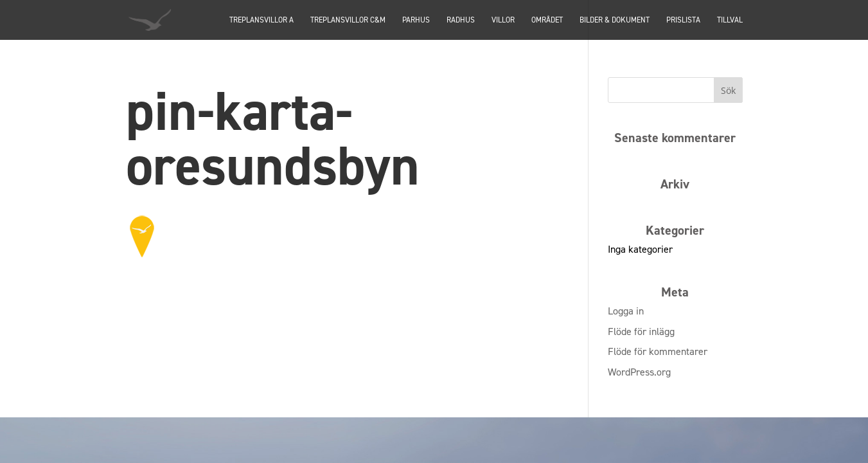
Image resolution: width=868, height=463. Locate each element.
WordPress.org (639, 372)
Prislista (683, 21)
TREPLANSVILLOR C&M (348, 21)
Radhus (461, 21)
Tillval (730, 21)
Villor (503, 21)
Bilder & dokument (615, 21)
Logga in (626, 311)
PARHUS (416, 21)
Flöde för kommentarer (658, 351)
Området (547, 21)
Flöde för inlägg (641, 331)
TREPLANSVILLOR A (261, 21)
